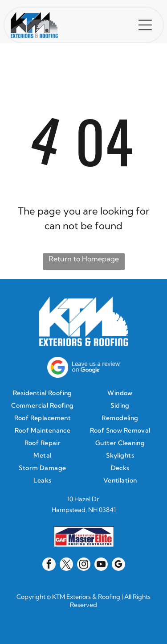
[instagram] (84, 565)
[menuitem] (45, 393)
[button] (145, 25)
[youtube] (101, 565)
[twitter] (66, 565)
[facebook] (49, 565)
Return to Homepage (84, 259)
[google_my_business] (118, 565)
